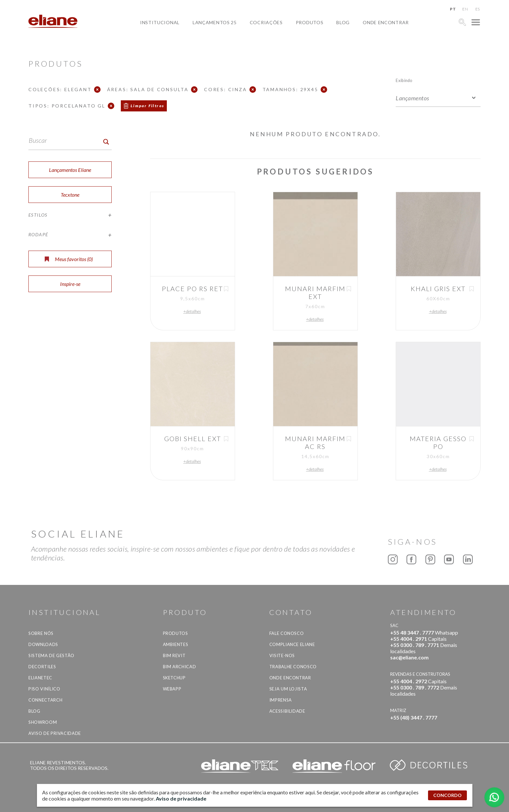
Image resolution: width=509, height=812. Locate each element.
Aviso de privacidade (55, 733)
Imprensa (281, 700)
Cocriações (266, 22)
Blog (343, 22)
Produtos (310, 22)
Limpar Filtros (148, 106)
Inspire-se (70, 284)
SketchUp (174, 678)
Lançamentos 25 (215, 22)
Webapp (172, 689)
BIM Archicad (180, 667)
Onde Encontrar (386, 22)
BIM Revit (174, 655)
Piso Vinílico (44, 689)
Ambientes (176, 644)
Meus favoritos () (69, 259)
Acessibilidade (287, 711)
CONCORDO (447, 795)
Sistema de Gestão (51, 655)
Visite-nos (282, 655)
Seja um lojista (288, 689)
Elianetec (40, 678)
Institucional (160, 22)
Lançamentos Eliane (70, 170)
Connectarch (45, 700)
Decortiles (42, 667)
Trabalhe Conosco (293, 667)
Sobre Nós (41, 633)
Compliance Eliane (292, 644)
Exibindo (404, 80)
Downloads (43, 644)
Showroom (43, 722)
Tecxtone (70, 195)
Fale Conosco (287, 633)
